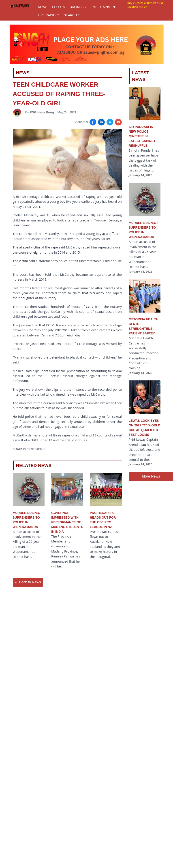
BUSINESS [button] (78, 7)
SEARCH (70, 15)
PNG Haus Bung (42, 112)
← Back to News (28, 582)
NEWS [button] (43, 7)
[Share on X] (110, 122)
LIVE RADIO (47, 15)
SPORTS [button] (59, 7)
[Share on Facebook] (93, 122)
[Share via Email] (118, 122)
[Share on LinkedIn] (101, 122)
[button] (21, 44)
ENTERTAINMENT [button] (104, 7)
